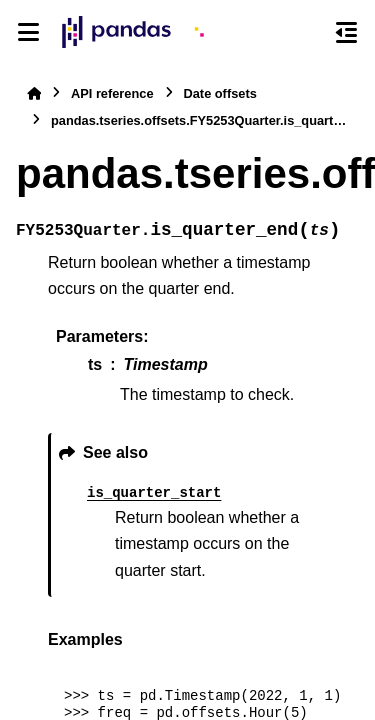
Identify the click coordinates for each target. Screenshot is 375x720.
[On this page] (346, 32)
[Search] (310, 33)
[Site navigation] (28, 32)
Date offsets (220, 93)
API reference (112, 93)
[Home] (34, 93)
